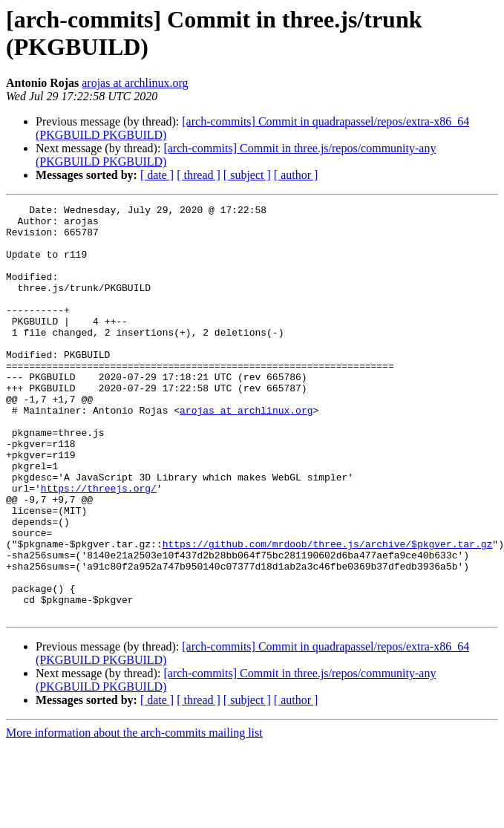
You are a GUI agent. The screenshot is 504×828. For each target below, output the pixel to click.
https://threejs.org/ (99, 546)
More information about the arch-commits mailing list (134, 815)
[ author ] (296, 175)
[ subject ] (247, 175)
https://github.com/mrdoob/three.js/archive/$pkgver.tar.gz (328, 613)
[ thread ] (199, 175)
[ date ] (157, 175)
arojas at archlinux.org (135, 83)
